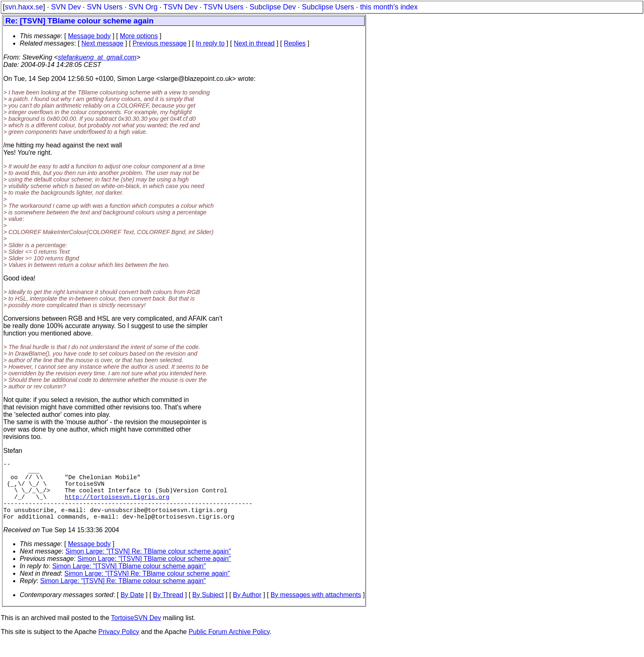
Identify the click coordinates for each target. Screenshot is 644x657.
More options (139, 36)
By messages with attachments (316, 610)
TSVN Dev (181, 7)
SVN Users (105, 7)
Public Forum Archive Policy (229, 647)
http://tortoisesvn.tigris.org (117, 506)
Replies (295, 43)
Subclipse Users (328, 7)
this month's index (389, 7)
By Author (247, 610)
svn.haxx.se (24, 7)
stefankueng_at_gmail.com (97, 57)
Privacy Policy (119, 647)
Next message (102, 43)
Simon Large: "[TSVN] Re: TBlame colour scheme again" (148, 566)
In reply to (210, 43)
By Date (132, 610)
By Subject (208, 610)
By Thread (168, 610)
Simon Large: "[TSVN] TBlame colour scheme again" (154, 573)
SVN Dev (66, 7)
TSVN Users (223, 7)
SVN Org (143, 7)
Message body (89, 36)
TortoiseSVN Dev (136, 633)
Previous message (160, 43)
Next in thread (254, 43)
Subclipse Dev (273, 7)
